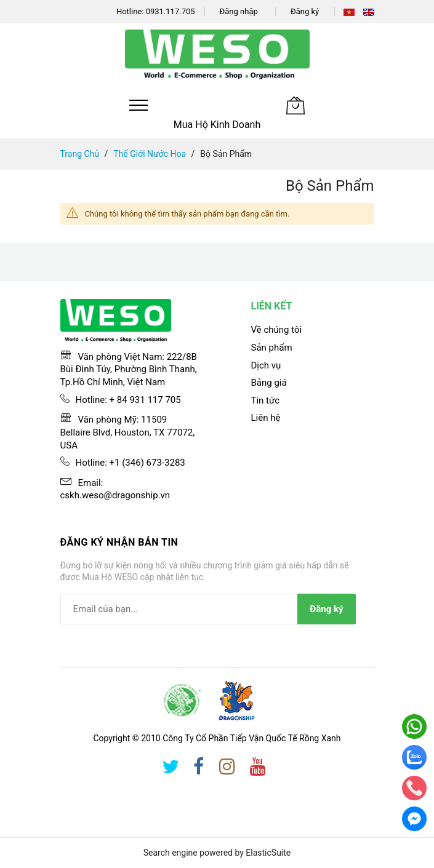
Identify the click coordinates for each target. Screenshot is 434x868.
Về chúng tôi (277, 330)
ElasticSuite (268, 853)
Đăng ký (305, 11)
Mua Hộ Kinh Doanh (217, 125)
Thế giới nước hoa (150, 154)
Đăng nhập (239, 11)
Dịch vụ (266, 365)
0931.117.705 (171, 11)
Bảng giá (269, 383)
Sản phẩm (272, 348)
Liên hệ (266, 418)
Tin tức (266, 400)
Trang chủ (80, 154)
